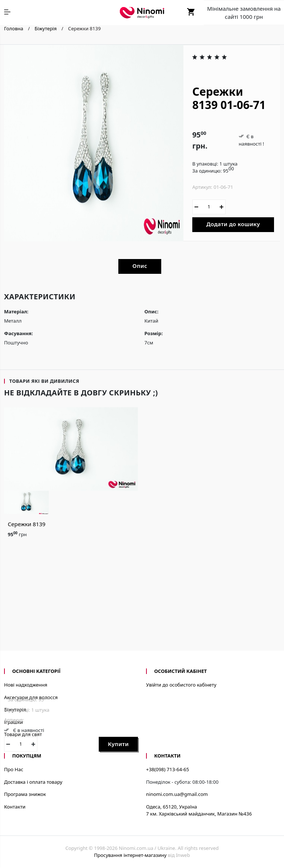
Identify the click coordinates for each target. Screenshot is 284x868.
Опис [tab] (140, 266)
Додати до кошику (233, 224)
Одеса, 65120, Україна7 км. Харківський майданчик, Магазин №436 (199, 810)
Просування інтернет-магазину (130, 855)
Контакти (15, 807)
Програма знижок (25, 794)
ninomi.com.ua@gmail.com (177, 794)
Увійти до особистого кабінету (181, 685)
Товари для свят (23, 734)
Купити (118, 744)
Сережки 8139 (27, 524)
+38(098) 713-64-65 (168, 769)
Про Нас (14, 769)
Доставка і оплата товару (33, 782)
